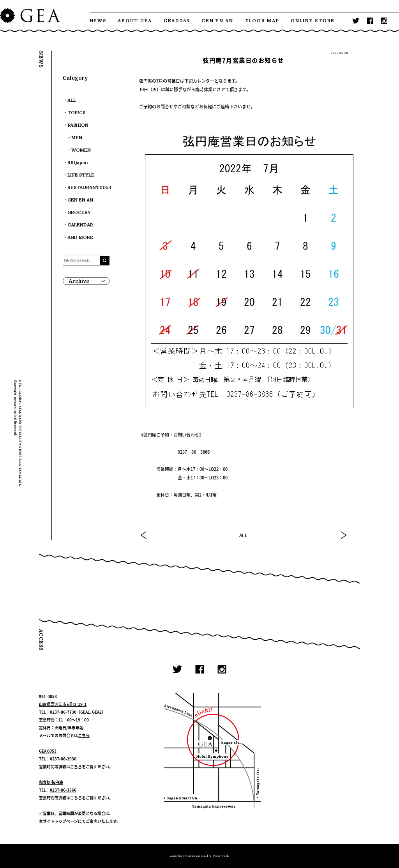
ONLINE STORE (313, 21)
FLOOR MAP (262, 21)
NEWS (98, 21)
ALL (243, 535)
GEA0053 (177, 21)
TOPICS (76, 113)
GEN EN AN (217, 21)
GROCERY (79, 213)
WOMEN (81, 150)
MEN (77, 138)
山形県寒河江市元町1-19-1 (63, 704)
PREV (144, 535)
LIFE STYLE (81, 175)
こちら (84, 735)
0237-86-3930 (63, 759)
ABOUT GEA (135, 21)
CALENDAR (80, 225)
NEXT (343, 535)
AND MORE (80, 238)
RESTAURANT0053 (89, 188)
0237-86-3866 (63, 790)
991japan (78, 163)
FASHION (78, 125)
